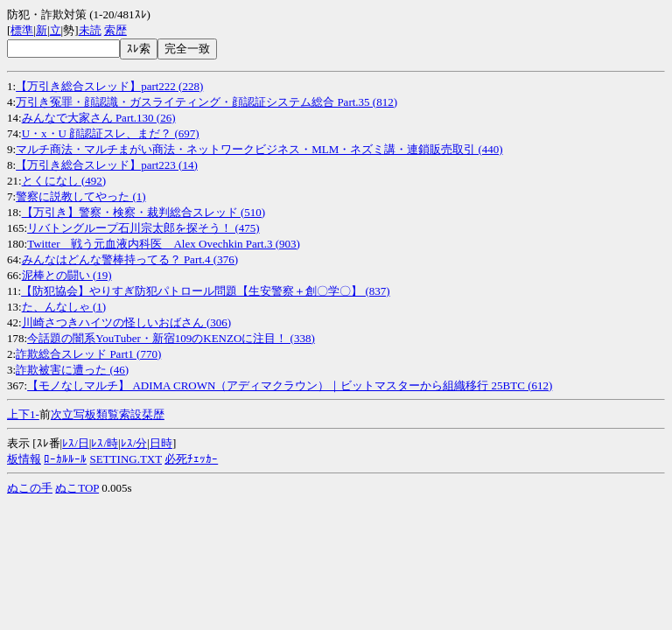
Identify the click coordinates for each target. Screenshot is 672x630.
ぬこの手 (30, 488)
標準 (22, 30)
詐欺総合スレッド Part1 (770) (88, 354)
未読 (90, 30)
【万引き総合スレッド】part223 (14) (107, 165)
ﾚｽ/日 (76, 443)
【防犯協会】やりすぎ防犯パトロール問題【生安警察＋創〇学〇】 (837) (205, 291)
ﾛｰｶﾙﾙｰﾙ (65, 459)
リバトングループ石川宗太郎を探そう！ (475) (143, 228)
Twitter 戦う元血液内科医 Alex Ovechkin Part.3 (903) (164, 244)
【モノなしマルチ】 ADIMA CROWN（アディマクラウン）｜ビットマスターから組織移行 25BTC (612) (290, 385)
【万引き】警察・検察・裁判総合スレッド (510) (143, 212)
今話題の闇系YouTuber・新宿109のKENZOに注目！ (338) (171, 338)
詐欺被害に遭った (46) (72, 370)
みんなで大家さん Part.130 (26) (99, 118)
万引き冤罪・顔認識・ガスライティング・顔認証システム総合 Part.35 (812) (206, 102)
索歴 (115, 30)
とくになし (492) (64, 181)
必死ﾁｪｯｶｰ (191, 459)
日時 (161, 443)
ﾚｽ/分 (134, 443)
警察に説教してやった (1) (80, 196)
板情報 (24, 459)
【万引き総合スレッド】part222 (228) (109, 86)
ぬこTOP (77, 488)
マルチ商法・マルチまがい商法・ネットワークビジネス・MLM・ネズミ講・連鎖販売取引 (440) (259, 149)
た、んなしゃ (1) (64, 307)
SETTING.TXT (126, 459)
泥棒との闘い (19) (67, 275)
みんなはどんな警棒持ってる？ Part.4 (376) (130, 259)
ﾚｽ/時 (105, 443)
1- (35, 414)
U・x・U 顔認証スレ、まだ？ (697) (111, 133)
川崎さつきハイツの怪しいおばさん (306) (126, 322)
